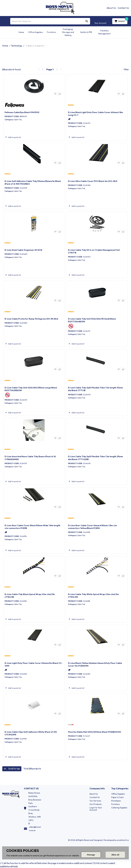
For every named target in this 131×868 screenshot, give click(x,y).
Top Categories (120, 789)
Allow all (115, 855)
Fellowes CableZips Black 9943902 (22, 112)
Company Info (97, 789)
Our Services (95, 801)
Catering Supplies (119, 808)
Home (21, 32)
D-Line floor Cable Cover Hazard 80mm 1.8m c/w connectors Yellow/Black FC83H (92, 527)
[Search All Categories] (50, 21)
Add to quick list (13, 137)
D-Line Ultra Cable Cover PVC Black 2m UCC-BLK (93, 181)
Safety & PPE (86, 32)
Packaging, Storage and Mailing (68, 32)
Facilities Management (104, 32)
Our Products (96, 804)
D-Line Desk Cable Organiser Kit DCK (23, 250)
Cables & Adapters (35, 46)
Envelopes (116, 801)
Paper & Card (117, 797)
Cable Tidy (18, 120)
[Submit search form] (87, 21)
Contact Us (123, 8)
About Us (111, 8)
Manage (91, 855)
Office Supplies (36, 32)
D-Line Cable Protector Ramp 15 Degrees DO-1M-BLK (31, 319)
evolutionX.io (123, 840)
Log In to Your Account (96, 809)
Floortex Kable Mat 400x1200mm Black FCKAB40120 (94, 732)
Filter (126, 69)
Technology (17, 46)
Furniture (51, 32)
